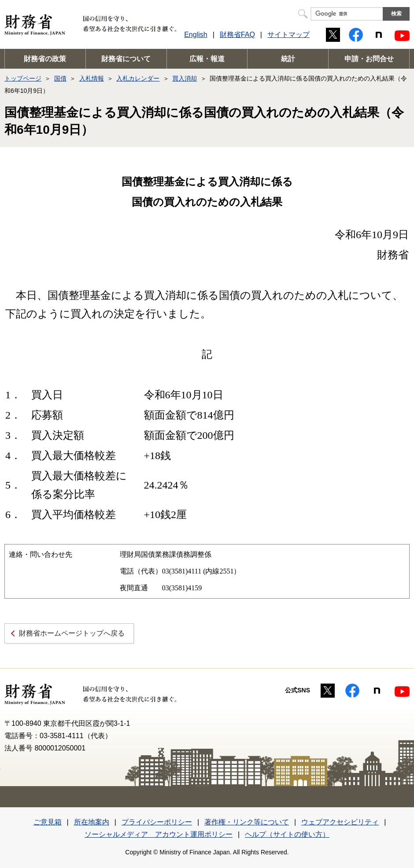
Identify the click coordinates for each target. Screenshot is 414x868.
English (196, 35)
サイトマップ (288, 35)
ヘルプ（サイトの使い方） (287, 834)
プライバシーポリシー (157, 822)
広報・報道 (207, 59)
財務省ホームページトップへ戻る (72, 633)
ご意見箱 (48, 822)
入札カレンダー (138, 78)
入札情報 (92, 78)
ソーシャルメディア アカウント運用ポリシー (159, 834)
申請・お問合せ (369, 59)
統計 (288, 59)
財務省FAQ (237, 35)
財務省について (126, 59)
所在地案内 (92, 822)
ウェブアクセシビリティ (340, 822)
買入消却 (185, 78)
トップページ (23, 78)
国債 (60, 78)
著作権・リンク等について (247, 822)
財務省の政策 (45, 59)
